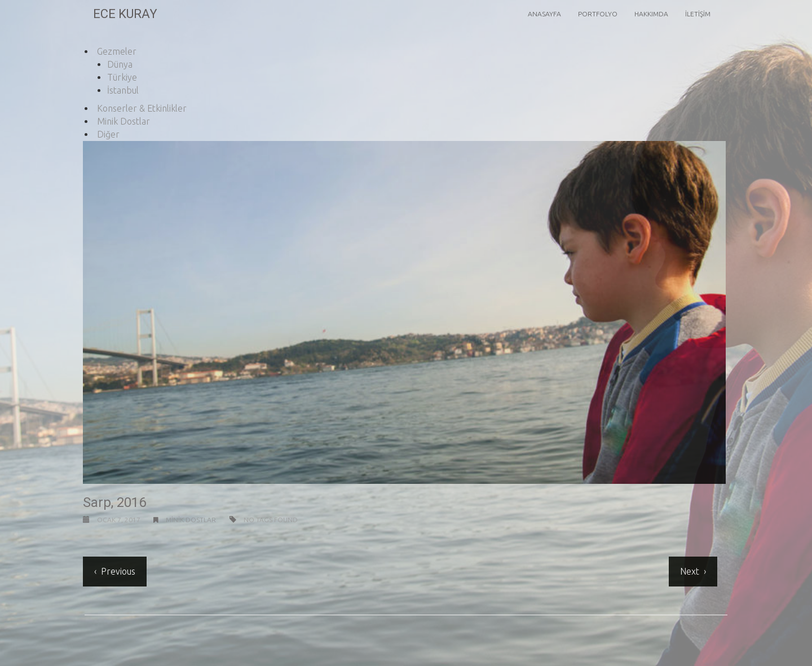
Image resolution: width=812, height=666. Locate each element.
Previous (117, 571)
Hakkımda (651, 14)
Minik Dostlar (123, 121)
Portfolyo (598, 14)
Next (689, 571)
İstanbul (123, 90)
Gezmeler (117, 51)
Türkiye (122, 77)
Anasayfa (544, 14)
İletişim (698, 14)
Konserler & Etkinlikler (142, 108)
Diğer (108, 134)
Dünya (120, 64)
